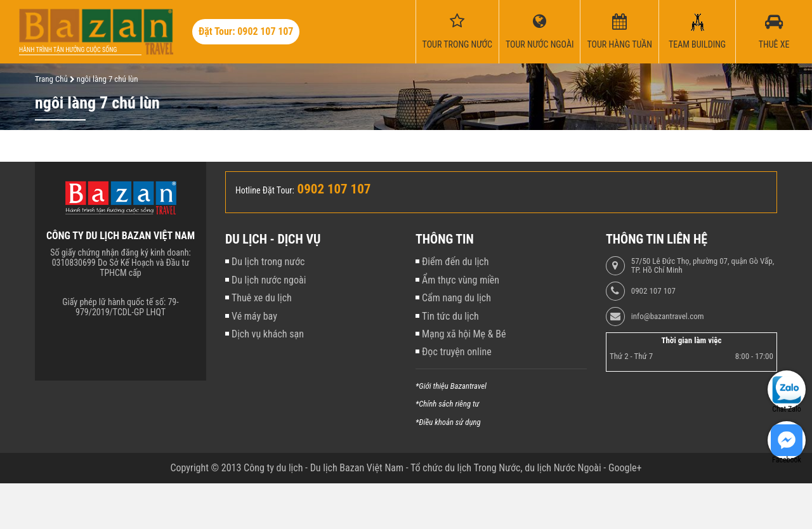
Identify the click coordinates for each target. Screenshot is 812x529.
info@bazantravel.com (668, 317)
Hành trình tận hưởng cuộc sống (68, 50)
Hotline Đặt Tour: (265, 190)
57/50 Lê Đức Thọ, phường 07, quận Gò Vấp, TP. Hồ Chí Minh (703, 266)
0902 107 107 (653, 291)
